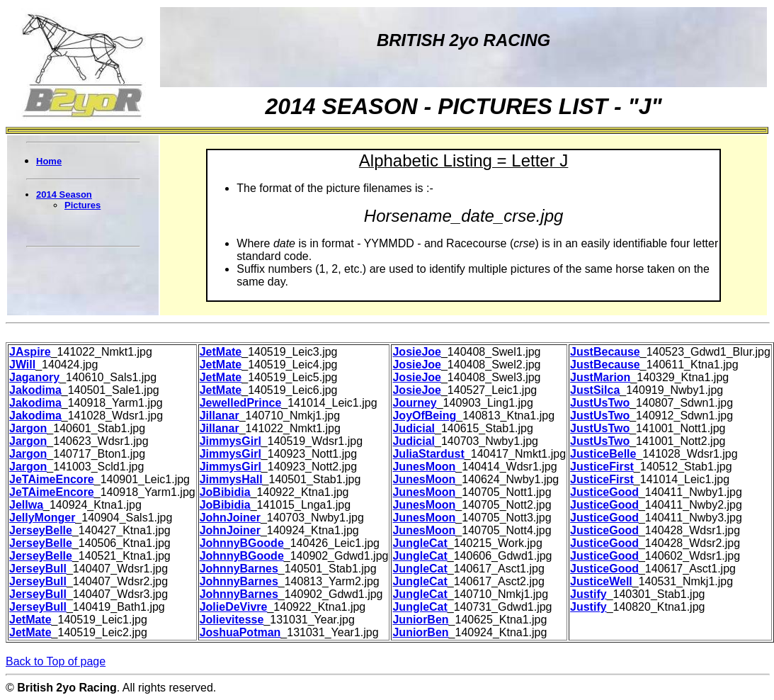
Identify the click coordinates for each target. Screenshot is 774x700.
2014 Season (64, 194)
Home (49, 161)
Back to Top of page (56, 661)
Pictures (82, 205)
